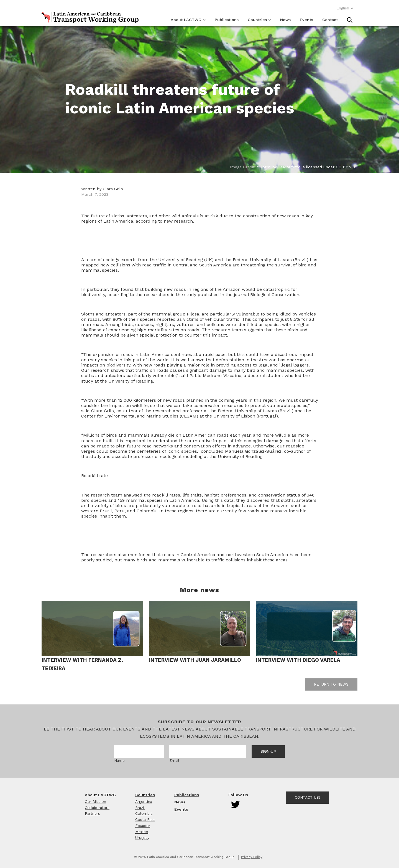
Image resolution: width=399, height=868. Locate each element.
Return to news (331, 684)
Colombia (144, 813)
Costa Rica (145, 819)
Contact (330, 20)
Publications (227, 20)
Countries (259, 20)
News (285, 20)
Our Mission (95, 801)
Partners (92, 813)
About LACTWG (188, 20)
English (345, 8)
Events (306, 20)
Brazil (140, 808)
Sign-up (268, 751)
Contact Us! (307, 797)
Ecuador (143, 826)
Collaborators (97, 808)
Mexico (142, 832)
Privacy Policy (252, 857)
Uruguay (142, 838)
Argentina (144, 801)
